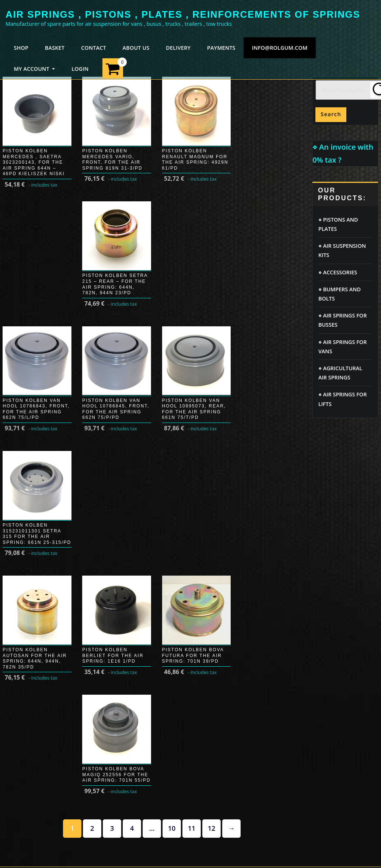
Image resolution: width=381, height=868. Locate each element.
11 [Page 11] (192, 468)
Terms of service (122, 590)
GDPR (108, 576)
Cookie (110, 561)
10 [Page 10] (172, 468)
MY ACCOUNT (34, 69)
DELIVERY (178, 48)
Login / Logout (24, 561)
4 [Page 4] (132, 468)
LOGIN (80, 69)
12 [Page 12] (212, 468)
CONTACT (94, 48)
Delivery (16, 590)
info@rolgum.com (280, 48)
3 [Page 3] (112, 468)
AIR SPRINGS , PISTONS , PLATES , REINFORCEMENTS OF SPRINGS (183, 14)
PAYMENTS (221, 48)
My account (20, 576)
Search (331, 114)
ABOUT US (136, 48)
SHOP (21, 48)
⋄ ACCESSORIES (338, 272)
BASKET (55, 48)
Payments (18, 605)
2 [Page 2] (92, 468)
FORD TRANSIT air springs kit (340, 578)
